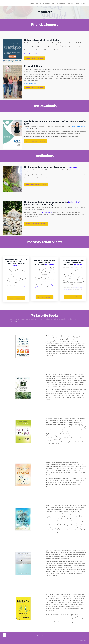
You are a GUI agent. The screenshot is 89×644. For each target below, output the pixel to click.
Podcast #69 (50, 264)
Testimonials (71, 3)
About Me (79, 3)
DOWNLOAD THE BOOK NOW (36, 141)
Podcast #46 (73, 167)
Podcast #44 (78, 264)
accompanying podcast (46, 212)
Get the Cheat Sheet (73, 297)
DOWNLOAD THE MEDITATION (36, 184)
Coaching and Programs (37, 3)
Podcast (48, 3)
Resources (62, 3)
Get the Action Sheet (16, 298)
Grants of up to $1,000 (31, 54)
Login (85, 3)
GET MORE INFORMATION (35, 58)
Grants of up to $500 (30, 83)
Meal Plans (55, 3)
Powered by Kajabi (82, 642)
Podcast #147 (75, 202)
